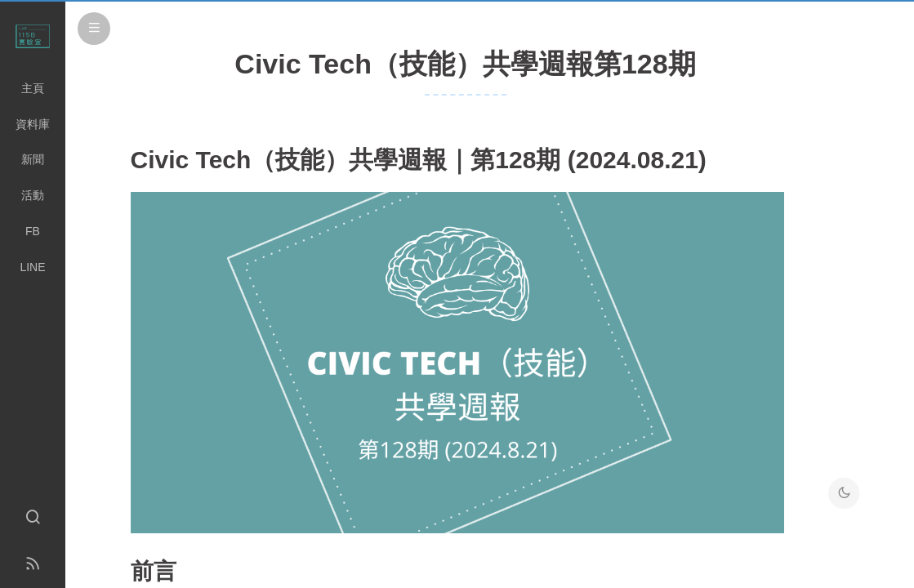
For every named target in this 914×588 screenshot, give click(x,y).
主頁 (33, 88)
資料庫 (33, 124)
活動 (33, 195)
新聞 (33, 159)
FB (33, 231)
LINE (32, 267)
